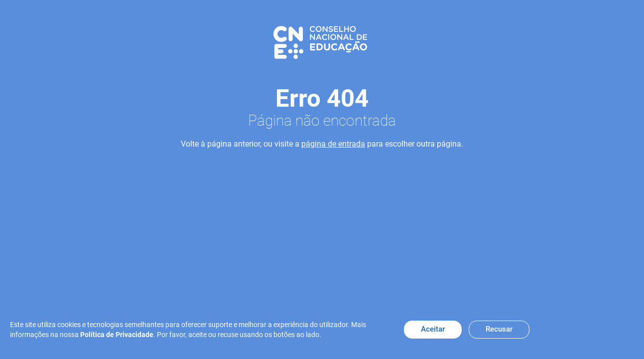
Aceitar (433, 329)
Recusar (499, 329)
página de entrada (333, 144)
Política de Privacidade (117, 335)
